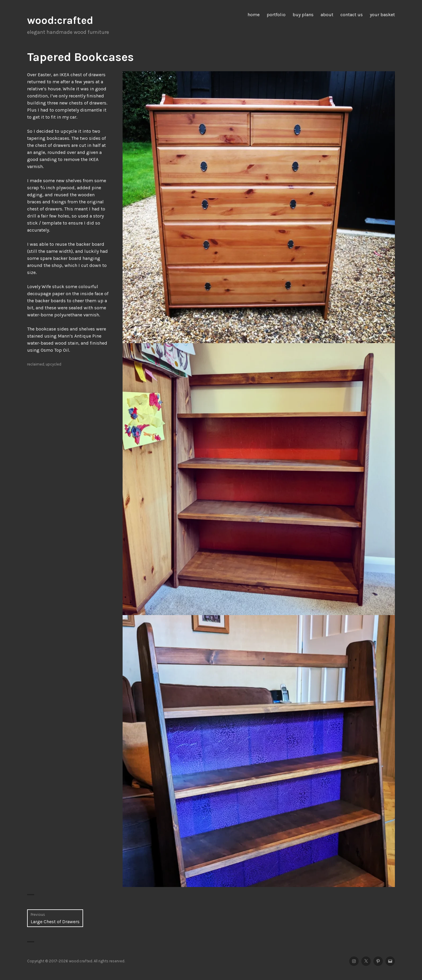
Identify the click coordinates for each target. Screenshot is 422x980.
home (254, 15)
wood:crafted (60, 20)
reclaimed (36, 364)
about (327, 15)
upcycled (53, 364)
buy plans (303, 15)
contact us (352, 15)
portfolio (276, 15)
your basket (382, 15)
